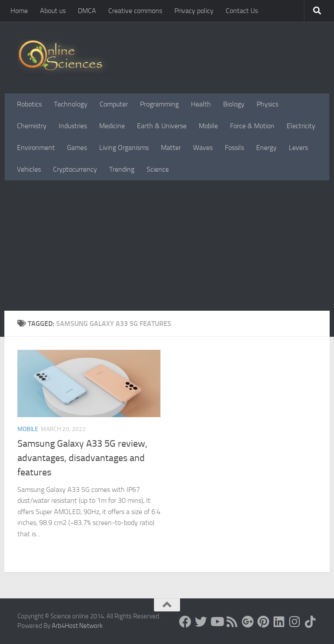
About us (53, 11)
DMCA (87, 11)
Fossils (234, 148)
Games (77, 148)
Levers (298, 148)
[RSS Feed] (232, 622)
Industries (73, 126)
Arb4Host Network (77, 626)
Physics (267, 104)
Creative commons (135, 11)
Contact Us (242, 11)
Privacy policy (194, 11)
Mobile (208, 126)
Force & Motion (252, 126)
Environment (36, 148)
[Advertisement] (167, 246)
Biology (234, 104)
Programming (159, 104)
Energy (266, 148)
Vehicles (29, 169)
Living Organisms (124, 148)
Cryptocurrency (75, 169)
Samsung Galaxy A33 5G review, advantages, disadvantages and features (82, 458)
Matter (171, 148)
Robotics (29, 104)
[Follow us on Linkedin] (279, 622)
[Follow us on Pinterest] (264, 622)
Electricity (301, 126)
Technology (71, 104)
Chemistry (32, 126)
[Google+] (248, 622)
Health (201, 104)
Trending (122, 169)
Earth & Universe (162, 126)
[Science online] (185, 622)
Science (158, 169)
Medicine (112, 126)
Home (19, 11)
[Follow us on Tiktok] (311, 622)
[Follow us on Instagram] (295, 622)
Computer (114, 104)
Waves (203, 148)
